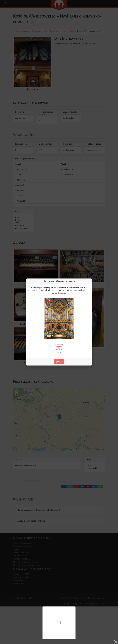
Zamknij (59, 362)
